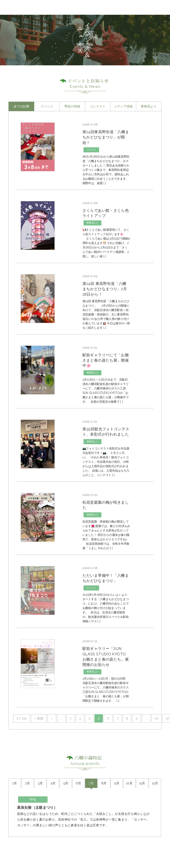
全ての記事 (21, 106)
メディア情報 (123, 106)
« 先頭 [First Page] (39, 737)
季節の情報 (72, 106)
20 (156, 737)
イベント (47, 106)
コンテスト (98, 106)
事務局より (149, 106)
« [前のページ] (52, 737)
